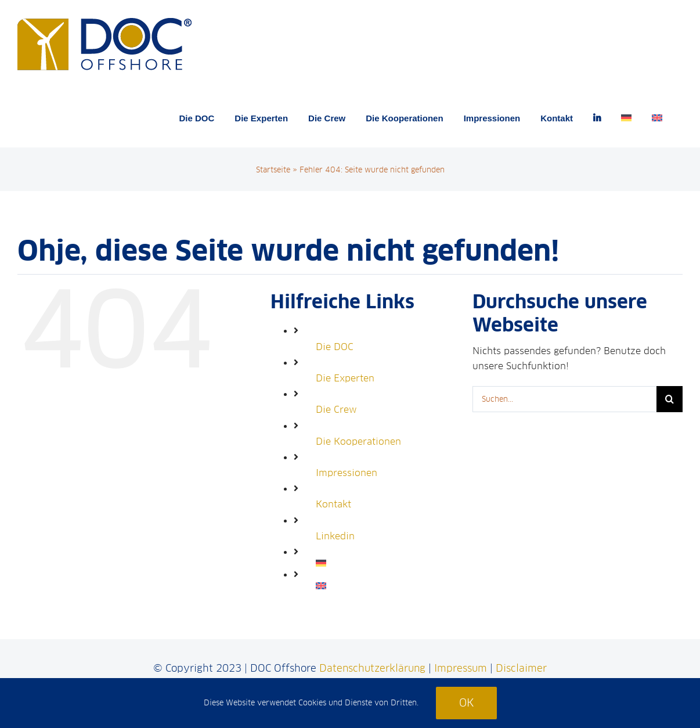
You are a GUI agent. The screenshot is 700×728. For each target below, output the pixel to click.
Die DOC (335, 347)
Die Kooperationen (358, 442)
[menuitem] (626, 118)
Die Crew (336, 410)
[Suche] (670, 399)
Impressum (461, 668)
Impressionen (347, 473)
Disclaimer (521, 668)
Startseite (273, 170)
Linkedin (335, 536)
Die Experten (345, 378)
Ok (466, 703)
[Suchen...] (564, 399)
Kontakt (333, 504)
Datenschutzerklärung (372, 668)
